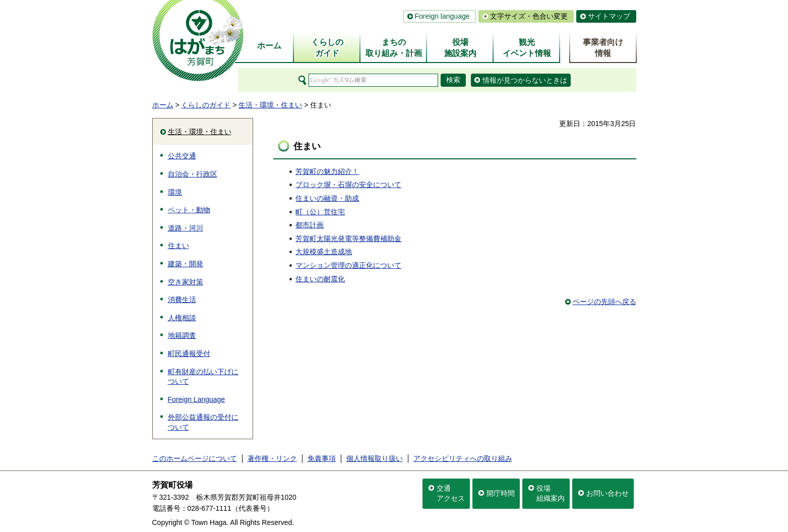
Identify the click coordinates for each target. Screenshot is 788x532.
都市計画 (310, 225)
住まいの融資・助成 (327, 198)
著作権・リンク (272, 458)
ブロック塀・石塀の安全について (348, 185)
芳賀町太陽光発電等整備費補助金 (348, 239)
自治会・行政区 (193, 174)
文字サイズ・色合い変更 (529, 16)
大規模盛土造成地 (324, 252)
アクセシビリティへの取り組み (463, 458)
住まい (178, 246)
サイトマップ (609, 16)
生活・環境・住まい (270, 105)
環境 (175, 192)
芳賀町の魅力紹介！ (327, 171)
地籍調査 (182, 335)
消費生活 (182, 300)
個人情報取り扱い (375, 458)
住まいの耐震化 (320, 279)
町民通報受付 (189, 353)
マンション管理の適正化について (348, 265)
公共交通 (182, 156)
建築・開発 (186, 264)
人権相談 (182, 318)
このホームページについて (195, 458)
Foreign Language (197, 399)
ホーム (163, 105)
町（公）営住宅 (320, 212)
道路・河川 (186, 228)
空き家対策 (186, 282)
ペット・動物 (189, 210)
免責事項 (322, 458)
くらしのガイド (206, 105)
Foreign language (442, 16)
